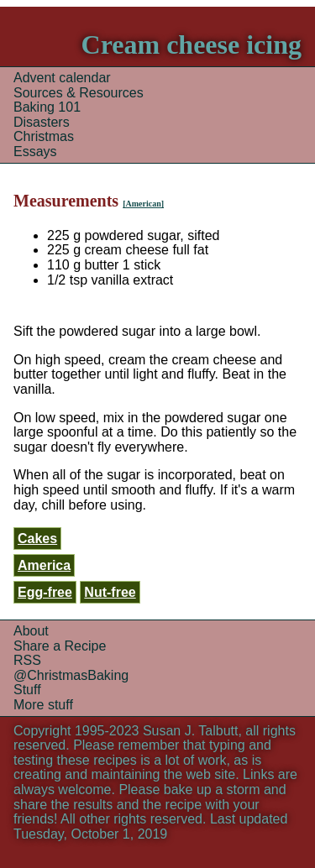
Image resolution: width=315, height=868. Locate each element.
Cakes (37, 539)
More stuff (43, 705)
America (44, 565)
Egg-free (45, 592)
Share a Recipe (60, 646)
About (31, 631)
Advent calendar (62, 78)
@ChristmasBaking (71, 675)
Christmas (44, 136)
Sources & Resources (79, 93)
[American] (143, 204)
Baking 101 (47, 107)
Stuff (27, 690)
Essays (35, 152)
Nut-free (110, 592)
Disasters (42, 122)
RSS (27, 660)
